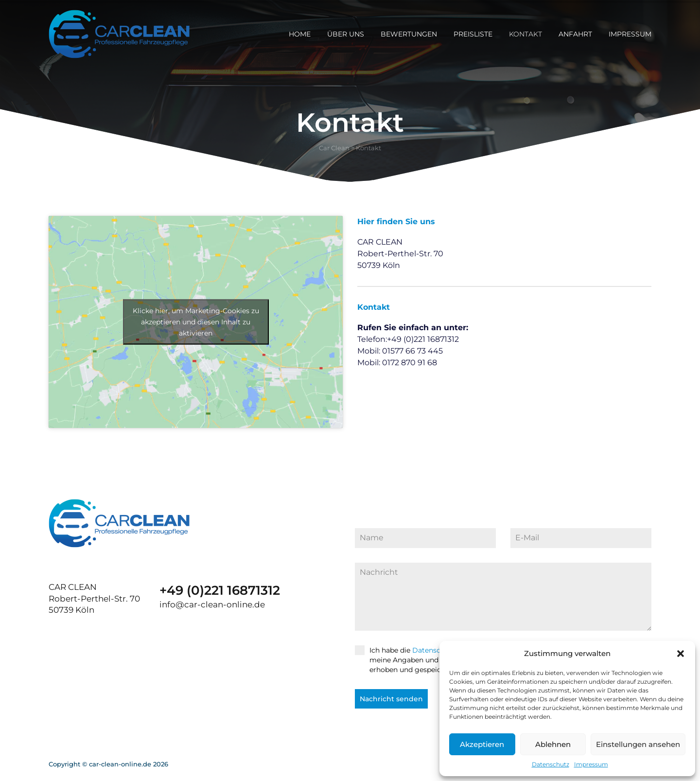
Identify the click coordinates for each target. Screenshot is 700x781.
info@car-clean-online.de (212, 604)
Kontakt (525, 34)
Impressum (591, 764)
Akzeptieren (482, 744)
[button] (681, 654)
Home (300, 34)
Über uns (346, 34)
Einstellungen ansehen (638, 744)
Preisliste (473, 34)
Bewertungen (409, 34)
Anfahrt (575, 34)
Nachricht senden (391, 699)
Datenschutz (551, 764)
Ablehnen (553, 744)
